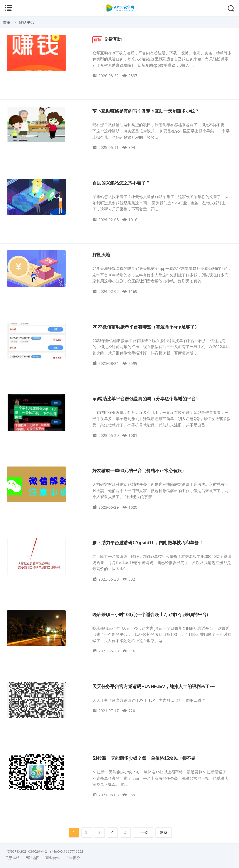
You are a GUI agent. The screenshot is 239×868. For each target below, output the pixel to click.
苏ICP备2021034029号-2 (27, 851)
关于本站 (12, 858)
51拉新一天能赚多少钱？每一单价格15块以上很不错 (144, 758)
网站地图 (32, 858)
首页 (7, 22)
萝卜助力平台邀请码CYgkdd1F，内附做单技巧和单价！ (148, 543)
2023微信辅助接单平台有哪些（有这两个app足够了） (146, 327)
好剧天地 (101, 255)
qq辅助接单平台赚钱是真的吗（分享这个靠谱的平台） (146, 399)
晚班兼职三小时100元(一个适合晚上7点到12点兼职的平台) (150, 615)
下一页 (143, 832)
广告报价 (73, 858)
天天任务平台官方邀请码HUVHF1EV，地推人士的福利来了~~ (154, 686)
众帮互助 (107, 39)
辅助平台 (27, 22)
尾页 (163, 832)
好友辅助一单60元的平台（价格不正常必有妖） (139, 471)
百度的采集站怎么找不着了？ (121, 183)
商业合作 (52, 858)
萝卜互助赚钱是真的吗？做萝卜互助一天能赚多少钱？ (146, 111)
